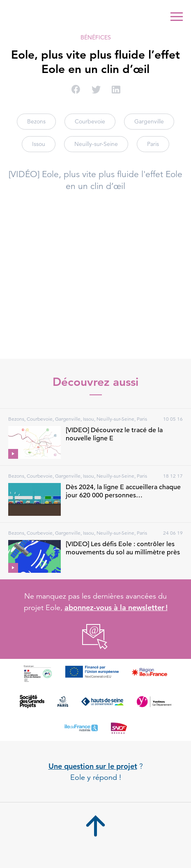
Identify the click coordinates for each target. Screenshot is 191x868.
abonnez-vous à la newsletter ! (116, 607)
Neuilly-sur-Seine (96, 144)
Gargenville (149, 121)
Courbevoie (90, 121)
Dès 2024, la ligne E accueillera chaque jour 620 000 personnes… (123, 491)
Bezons (36, 121)
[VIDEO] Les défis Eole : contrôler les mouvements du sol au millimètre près (123, 548)
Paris (153, 144)
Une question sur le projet (93, 766)
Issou (39, 144)
